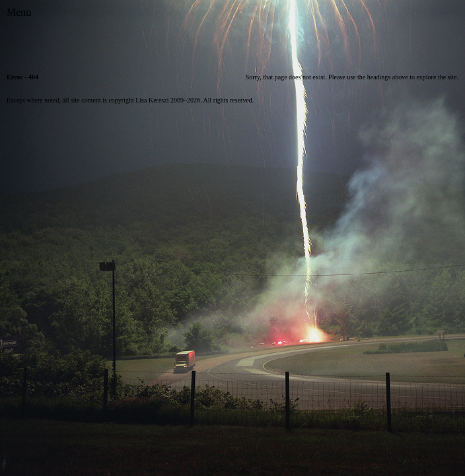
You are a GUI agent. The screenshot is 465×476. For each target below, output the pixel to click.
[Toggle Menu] (19, 13)
